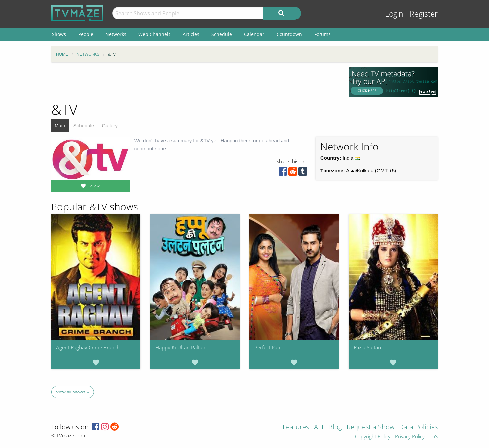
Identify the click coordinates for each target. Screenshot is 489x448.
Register (424, 14)
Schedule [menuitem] (222, 34)
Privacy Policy (410, 437)
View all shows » (73, 392)
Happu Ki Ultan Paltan (180, 347)
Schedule (84, 125)
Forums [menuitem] (322, 34)
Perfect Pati (267, 347)
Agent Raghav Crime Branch (88, 347)
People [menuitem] (86, 34)
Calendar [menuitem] (254, 34)
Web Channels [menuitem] (154, 34)
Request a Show (370, 427)
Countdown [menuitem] (289, 34)
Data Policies (418, 427)
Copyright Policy (373, 437)
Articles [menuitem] (191, 34)
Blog (335, 427)
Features (296, 427)
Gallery (110, 125)
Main (60, 125)
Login (394, 14)
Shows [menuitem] (59, 34)
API (319, 427)
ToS (434, 437)
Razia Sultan (367, 347)
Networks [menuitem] (116, 34)
